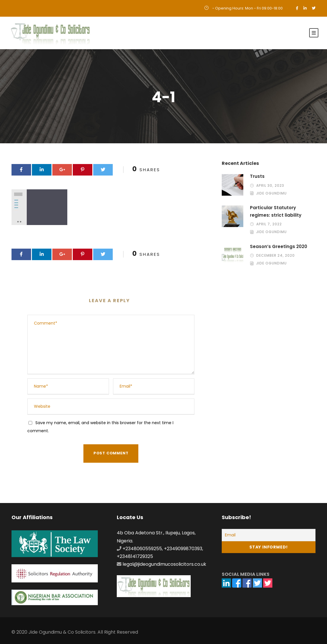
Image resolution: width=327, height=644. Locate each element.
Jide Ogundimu (271, 193)
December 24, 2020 (276, 255)
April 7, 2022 (269, 224)
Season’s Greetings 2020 (279, 246)
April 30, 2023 (270, 185)
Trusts (257, 176)
